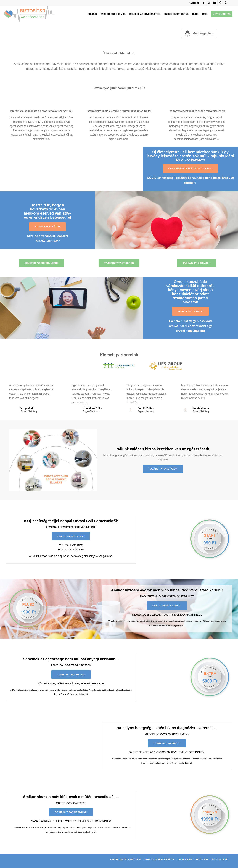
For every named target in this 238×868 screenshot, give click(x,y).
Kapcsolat (194, 3)
